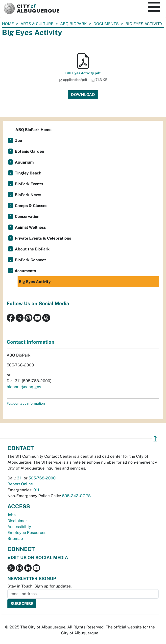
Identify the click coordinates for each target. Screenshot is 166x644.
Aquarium (24, 162)
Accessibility (19, 527)
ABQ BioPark (73, 24)
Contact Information (31, 342)
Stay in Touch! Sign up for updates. (40, 586)
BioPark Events (29, 184)
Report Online (20, 484)
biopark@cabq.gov (24, 387)
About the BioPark (32, 249)
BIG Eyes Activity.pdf (83, 73)
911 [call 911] (36, 490)
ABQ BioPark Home (33, 130)
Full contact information (26, 403)
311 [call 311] (20, 478)
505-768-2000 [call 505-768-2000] (42, 478)
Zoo (18, 141)
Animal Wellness (30, 227)
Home (8, 24)
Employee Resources (27, 533)
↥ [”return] (155, 439)
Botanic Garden (29, 151)
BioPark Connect (30, 260)
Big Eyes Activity (35, 282)
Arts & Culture (37, 24)
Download (83, 95)
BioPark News (28, 195)
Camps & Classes (31, 206)
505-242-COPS (76, 496)
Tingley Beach (28, 173)
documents (106, 24)
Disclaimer (17, 521)
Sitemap (15, 539)
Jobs (12, 515)
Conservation (27, 217)
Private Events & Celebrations (43, 238)
